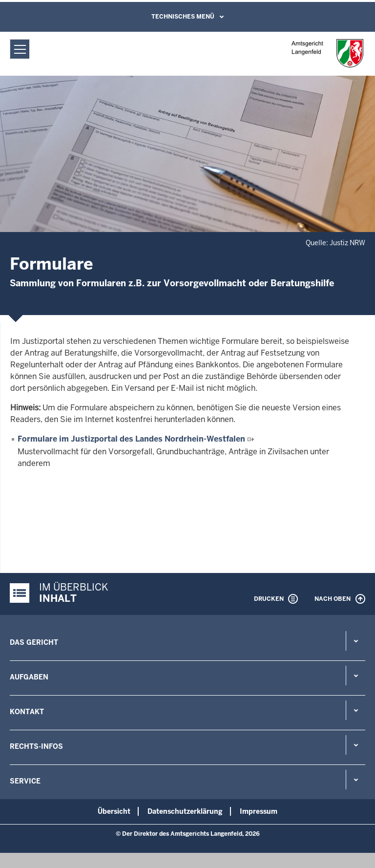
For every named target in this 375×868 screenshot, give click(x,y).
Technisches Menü (183, 17)
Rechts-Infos (36, 746)
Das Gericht (34, 642)
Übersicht (114, 811)
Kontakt (27, 712)
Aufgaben (29, 677)
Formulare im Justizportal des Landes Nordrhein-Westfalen (131, 439)
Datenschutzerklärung (185, 811)
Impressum (259, 811)
